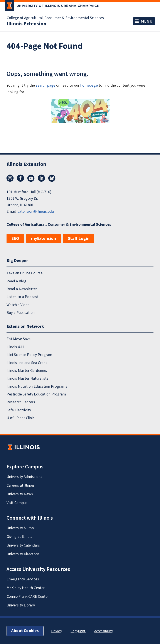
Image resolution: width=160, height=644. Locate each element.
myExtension (44, 239)
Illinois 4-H (15, 347)
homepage (89, 85)
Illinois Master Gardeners (27, 371)
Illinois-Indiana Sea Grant (27, 363)
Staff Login (79, 239)
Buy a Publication (21, 313)
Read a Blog (16, 281)
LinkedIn (41, 178)
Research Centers (21, 402)
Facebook (20, 178)
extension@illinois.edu (36, 212)
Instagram (10, 178)
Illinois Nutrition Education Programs (37, 386)
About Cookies (25, 631)
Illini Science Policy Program (29, 355)
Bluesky (52, 178)
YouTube (31, 178)
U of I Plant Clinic (20, 418)
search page (45, 85)
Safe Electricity (19, 410)
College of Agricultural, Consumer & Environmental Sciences (55, 18)
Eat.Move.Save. (19, 339)
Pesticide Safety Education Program (36, 394)
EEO (15, 239)
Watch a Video (18, 305)
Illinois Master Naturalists (27, 378)
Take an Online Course (24, 273)
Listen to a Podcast (23, 297)
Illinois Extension (27, 24)
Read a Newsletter (22, 289)
